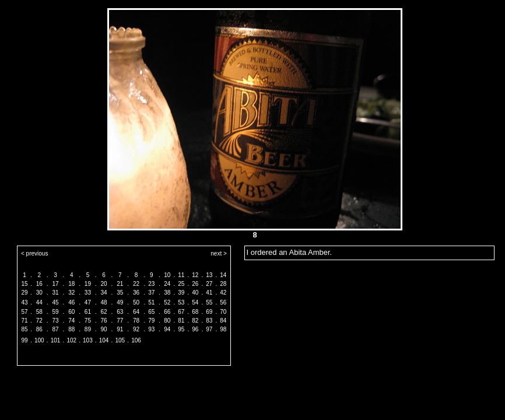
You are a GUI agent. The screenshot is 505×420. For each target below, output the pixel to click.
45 (55, 302)
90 (104, 329)
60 (71, 312)
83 (209, 321)
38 (167, 293)
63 (120, 312)
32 (71, 293)
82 (195, 321)
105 (120, 340)
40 (195, 293)
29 (24, 293)
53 (181, 302)
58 (39, 312)
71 (24, 321)
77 (120, 321)
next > (219, 253)
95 (181, 329)
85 (24, 329)
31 (55, 293)
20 (104, 284)
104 (104, 340)
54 (195, 302)
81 (181, 321)
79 (151, 321)
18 (71, 284)
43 (24, 302)
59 (55, 312)
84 (223, 321)
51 (151, 302)
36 (136, 293)
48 (104, 302)
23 (151, 284)
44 (39, 302)
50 (136, 302)
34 (104, 293)
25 (181, 284)
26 (195, 284)
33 (88, 293)
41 (209, 293)
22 (136, 284)
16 (39, 284)
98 (223, 329)
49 (120, 302)
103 (88, 340)
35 (120, 293)
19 (88, 284)
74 (71, 321)
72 (39, 321)
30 (39, 293)
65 (151, 312)
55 (209, 302)
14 (223, 275)
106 (136, 340)
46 (71, 302)
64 (136, 312)
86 (39, 329)
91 (120, 329)
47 (88, 302)
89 (88, 329)
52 (167, 302)
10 (167, 275)
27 (209, 284)
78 (136, 321)
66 (167, 312)
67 (181, 312)
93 (151, 329)
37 (151, 293)
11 (181, 275)
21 (120, 284)
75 (88, 321)
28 (223, 284)
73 (55, 321)
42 (223, 293)
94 (167, 329)
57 (24, 312)
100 (39, 340)
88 (71, 329)
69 (209, 312)
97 (209, 329)
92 (136, 329)
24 (167, 284)
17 (55, 284)
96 (195, 329)
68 (195, 312)
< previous (34, 253)
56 (223, 302)
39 (181, 293)
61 (88, 312)
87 (55, 329)
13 (209, 275)
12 (195, 275)
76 (104, 321)
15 (24, 284)
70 (223, 312)
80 (167, 321)
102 (71, 340)
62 (104, 312)
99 (24, 340)
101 (56, 340)
